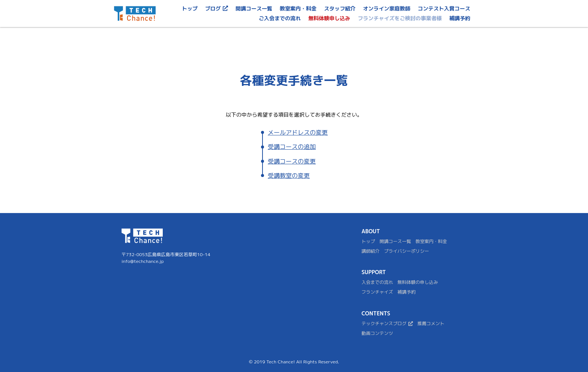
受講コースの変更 (292, 161)
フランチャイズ (377, 292)
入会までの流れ (377, 282)
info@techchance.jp (143, 261)
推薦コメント (431, 324)
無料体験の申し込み (418, 282)
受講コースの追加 (292, 147)
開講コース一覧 (254, 8)
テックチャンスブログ (387, 324)
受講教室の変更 (289, 175)
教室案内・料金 (431, 241)
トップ (190, 8)
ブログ (217, 8)
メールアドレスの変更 (298, 132)
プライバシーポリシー (406, 251)
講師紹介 (370, 251)
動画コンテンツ (377, 333)
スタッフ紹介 (340, 8)
